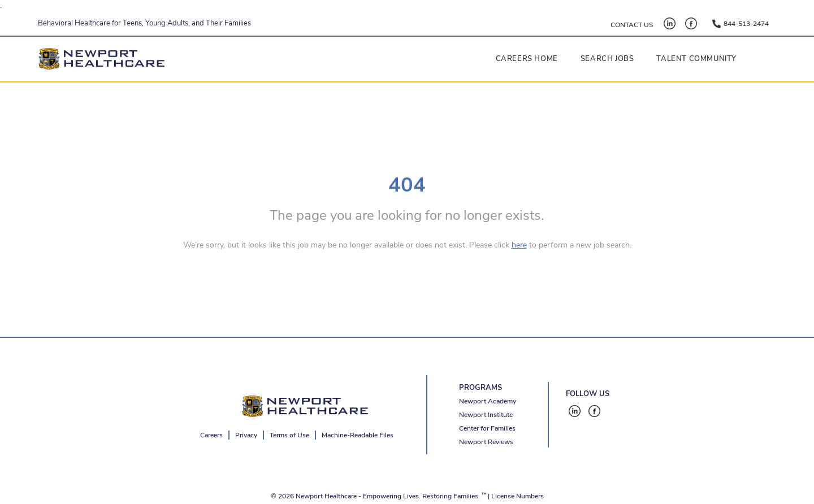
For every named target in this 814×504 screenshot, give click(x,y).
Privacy (246, 435)
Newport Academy (488, 401)
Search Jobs (607, 59)
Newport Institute (486, 415)
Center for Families (487, 428)
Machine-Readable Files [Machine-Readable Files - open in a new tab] (358, 435)
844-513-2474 (746, 24)
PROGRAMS (480, 388)
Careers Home (527, 59)
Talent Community (696, 59)
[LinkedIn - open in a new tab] (670, 23)
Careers (211, 435)
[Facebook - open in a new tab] (691, 23)
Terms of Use (289, 435)
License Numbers (518, 496)
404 (407, 185)
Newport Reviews (486, 442)
